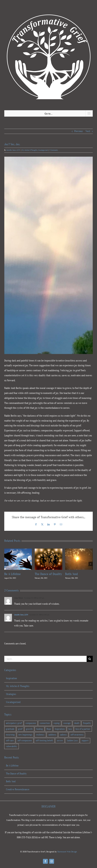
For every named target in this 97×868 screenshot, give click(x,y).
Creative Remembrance (18, 789)
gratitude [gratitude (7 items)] (10, 729)
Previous (79, 131)
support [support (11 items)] (85, 741)
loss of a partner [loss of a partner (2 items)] (83, 729)
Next (88, 131)
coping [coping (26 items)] (57, 723)
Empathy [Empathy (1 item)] (87, 723)
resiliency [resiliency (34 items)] (40, 735)
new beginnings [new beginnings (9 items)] (25, 735)
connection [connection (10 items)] (45, 723)
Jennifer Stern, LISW (13, 150)
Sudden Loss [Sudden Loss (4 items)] (72, 741)
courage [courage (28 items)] (67, 723)
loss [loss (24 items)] (70, 729)
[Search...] (45, 659)
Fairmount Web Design (67, 852)
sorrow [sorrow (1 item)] (60, 741)
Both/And (71, 574)
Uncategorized (43, 150)
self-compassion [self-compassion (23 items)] (25, 741)
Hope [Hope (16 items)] (49, 729)
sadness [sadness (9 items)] (63, 735)
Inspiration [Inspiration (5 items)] (60, 729)
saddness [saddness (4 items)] (52, 735)
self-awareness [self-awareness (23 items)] (77, 735)
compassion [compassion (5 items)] (31, 723)
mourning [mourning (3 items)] (10, 735)
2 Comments (54, 150)
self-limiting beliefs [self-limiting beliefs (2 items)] (44, 741)
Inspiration (11, 678)
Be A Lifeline (12, 574)
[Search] (90, 659)
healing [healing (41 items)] (40, 729)
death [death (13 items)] (77, 723)
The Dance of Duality (48, 574)
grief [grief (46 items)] (20, 729)
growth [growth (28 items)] (29, 729)
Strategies (11, 694)
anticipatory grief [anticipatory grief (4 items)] (14, 723)
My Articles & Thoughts (30, 150)
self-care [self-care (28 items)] (10, 741)
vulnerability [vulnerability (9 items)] (12, 746)
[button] (6, 564)
